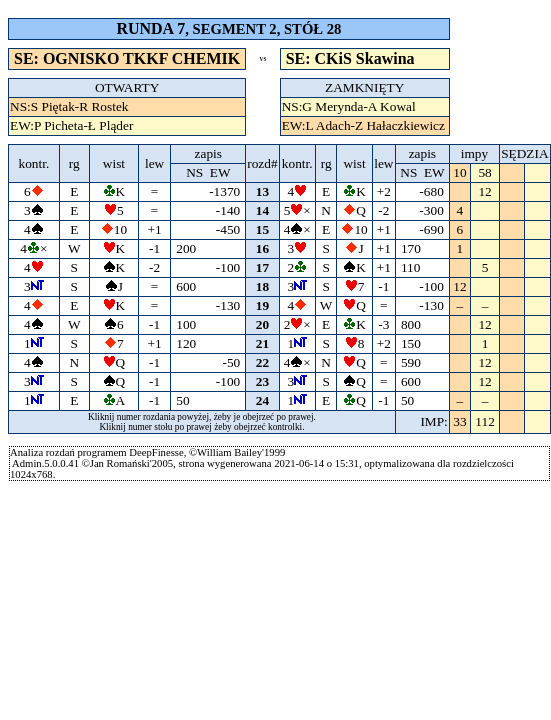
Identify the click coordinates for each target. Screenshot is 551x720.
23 (262, 381)
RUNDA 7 (150, 28)
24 (262, 400)
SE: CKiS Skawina (350, 58)
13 (262, 191)
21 (262, 343)
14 (262, 210)
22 (262, 362)
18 (262, 286)
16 (262, 248)
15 (262, 229)
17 (262, 267)
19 (262, 305)
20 (262, 324)
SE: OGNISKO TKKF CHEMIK (127, 58)
